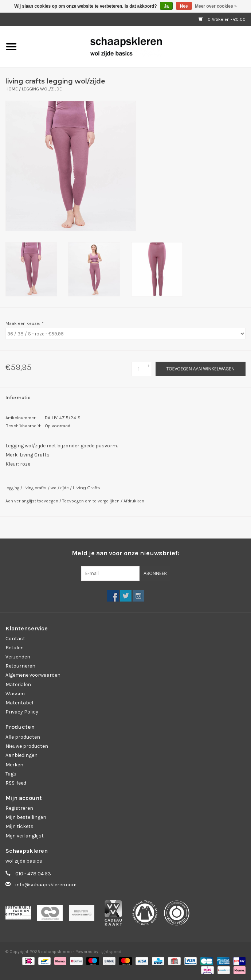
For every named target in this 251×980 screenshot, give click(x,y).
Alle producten (23, 737)
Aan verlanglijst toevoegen (32, 501)
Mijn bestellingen (26, 817)
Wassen (15, 694)
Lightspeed (110, 952)
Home (12, 89)
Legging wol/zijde (42, 89)
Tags (11, 774)
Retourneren (20, 666)
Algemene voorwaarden (33, 675)
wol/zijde (60, 488)
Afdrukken (134, 501)
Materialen (18, 685)
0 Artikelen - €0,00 (222, 19)
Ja (166, 6)
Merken (14, 765)
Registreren (19, 808)
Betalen (15, 648)
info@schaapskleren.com (46, 885)
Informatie (18, 398)
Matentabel (19, 703)
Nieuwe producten (27, 746)
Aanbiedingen (21, 755)
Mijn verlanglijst (25, 836)
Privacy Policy (22, 712)
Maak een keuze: (24, 323)
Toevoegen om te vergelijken (91, 501)
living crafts (35, 488)
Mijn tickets (19, 826)
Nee (184, 6)
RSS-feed (16, 783)
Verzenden (18, 657)
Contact (15, 639)
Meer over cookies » (216, 6)
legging (12, 488)
